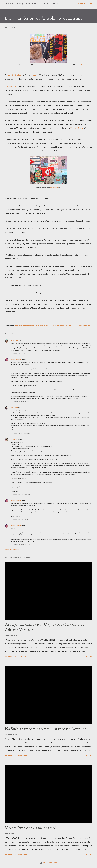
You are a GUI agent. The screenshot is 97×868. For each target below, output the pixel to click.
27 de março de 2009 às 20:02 (20, 494)
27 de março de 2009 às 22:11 (20, 544)
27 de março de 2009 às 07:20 (20, 402)
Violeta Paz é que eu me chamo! (30, 828)
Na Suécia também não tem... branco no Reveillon (46, 729)
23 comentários (23, 756)
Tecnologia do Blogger (48, 863)
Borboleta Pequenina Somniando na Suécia (32, 3)
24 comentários (23, 855)
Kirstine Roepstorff (54, 187)
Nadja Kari (14, 407)
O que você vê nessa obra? (44, 326)
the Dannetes (83, 65)
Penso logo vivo (61, 326)
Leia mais (89, 657)
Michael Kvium (76, 128)
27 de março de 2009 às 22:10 (20, 519)
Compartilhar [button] (84, 326)
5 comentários (23, 657)
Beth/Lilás (14, 439)
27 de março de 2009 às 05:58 (20, 353)
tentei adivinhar (14, 75)
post (34, 75)
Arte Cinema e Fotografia (25, 326)
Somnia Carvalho (16, 359)
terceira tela (12, 86)
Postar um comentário (12, 549)
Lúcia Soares (15, 340)
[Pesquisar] (82, 3)
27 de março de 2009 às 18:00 (20, 433)
